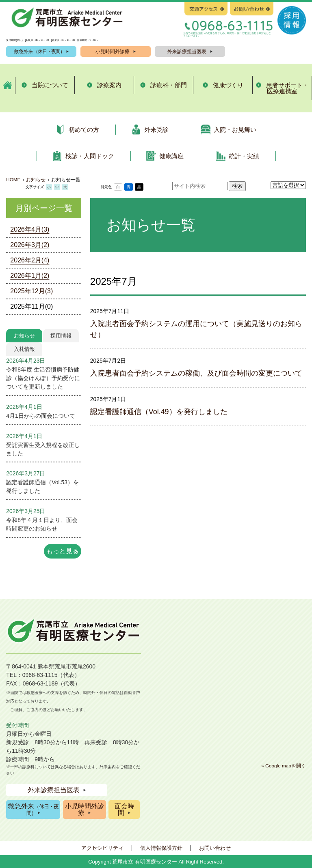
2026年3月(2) (30, 245)
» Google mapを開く (283, 766)
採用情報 (61, 336)
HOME (13, 179)
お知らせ (24, 336)
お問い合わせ (215, 848)
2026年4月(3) (30, 229)
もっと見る (63, 551)
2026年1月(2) (30, 276)
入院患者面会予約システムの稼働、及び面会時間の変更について (196, 373)
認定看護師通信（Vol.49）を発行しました (159, 412)
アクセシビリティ (102, 848)
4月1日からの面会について (40, 416)
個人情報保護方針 (161, 848)
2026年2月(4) (30, 260)
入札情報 (24, 349)
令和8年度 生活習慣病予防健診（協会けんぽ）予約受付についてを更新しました (43, 378)
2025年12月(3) (31, 291)
